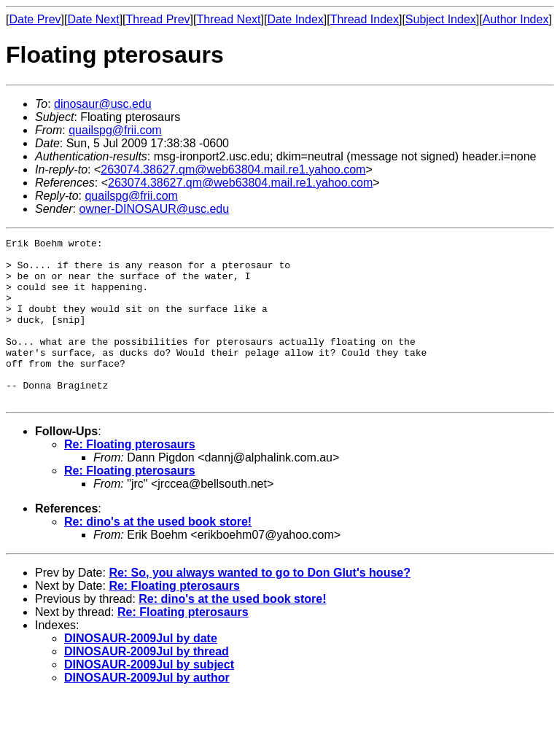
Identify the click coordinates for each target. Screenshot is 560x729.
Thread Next (228, 19)
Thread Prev (158, 19)
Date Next (93, 19)
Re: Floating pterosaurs (130, 477)
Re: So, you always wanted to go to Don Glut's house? (260, 605)
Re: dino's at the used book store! (158, 554)
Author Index (516, 19)
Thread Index (365, 19)
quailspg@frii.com (115, 130)
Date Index (295, 19)
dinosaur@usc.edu (103, 104)
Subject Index (441, 19)
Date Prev (35, 19)
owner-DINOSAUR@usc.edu (154, 209)
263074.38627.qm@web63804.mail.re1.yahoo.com (233, 169)
